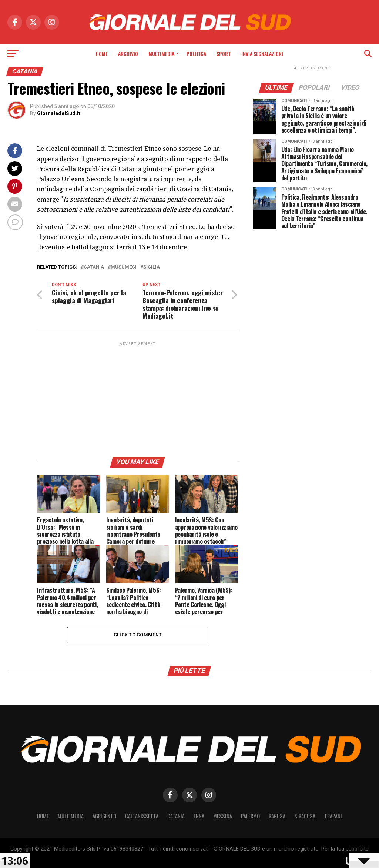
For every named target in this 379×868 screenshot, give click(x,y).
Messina (223, 816)
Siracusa (305, 816)
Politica (196, 54)
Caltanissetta (142, 816)
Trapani (333, 816)
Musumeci (124, 267)
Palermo (250, 816)
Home (102, 54)
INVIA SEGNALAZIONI (262, 54)
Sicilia (152, 267)
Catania (94, 267)
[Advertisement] (137, 399)
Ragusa (277, 816)
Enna (199, 816)
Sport (224, 54)
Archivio (128, 54)
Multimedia (161, 54)
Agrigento (104, 816)
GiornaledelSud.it (59, 113)
